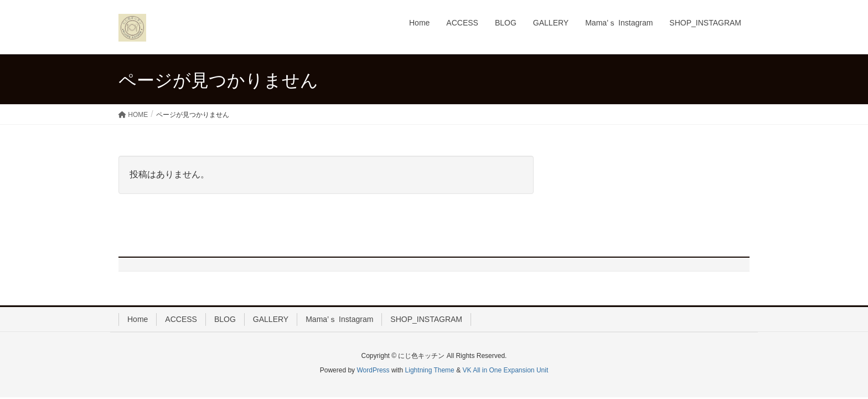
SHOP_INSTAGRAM (426, 319)
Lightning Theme (430, 370)
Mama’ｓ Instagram (339, 319)
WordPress (373, 370)
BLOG (225, 319)
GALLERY (271, 319)
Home (138, 319)
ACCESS (181, 319)
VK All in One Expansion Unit (505, 370)
